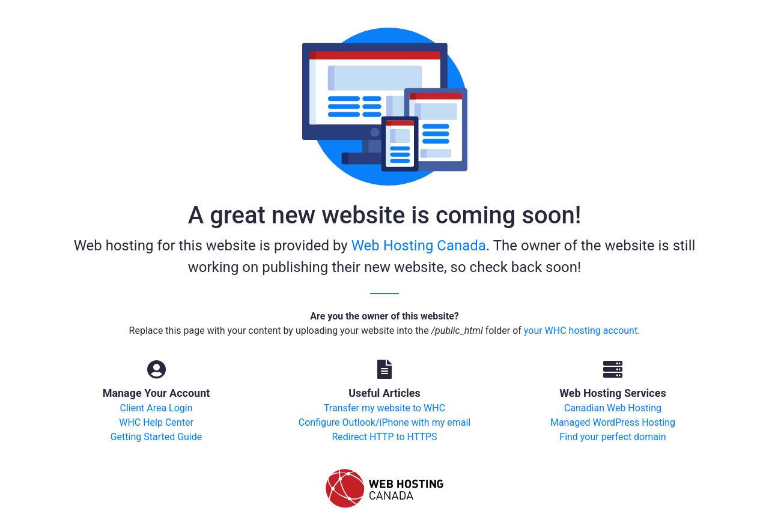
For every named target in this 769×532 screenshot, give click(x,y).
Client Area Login (156, 408)
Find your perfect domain (612, 437)
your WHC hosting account (581, 331)
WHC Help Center (156, 422)
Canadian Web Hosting (613, 408)
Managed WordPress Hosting (613, 422)
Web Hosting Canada (419, 246)
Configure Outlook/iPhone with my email (384, 422)
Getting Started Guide (157, 437)
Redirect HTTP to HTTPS (384, 437)
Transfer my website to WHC (384, 408)
